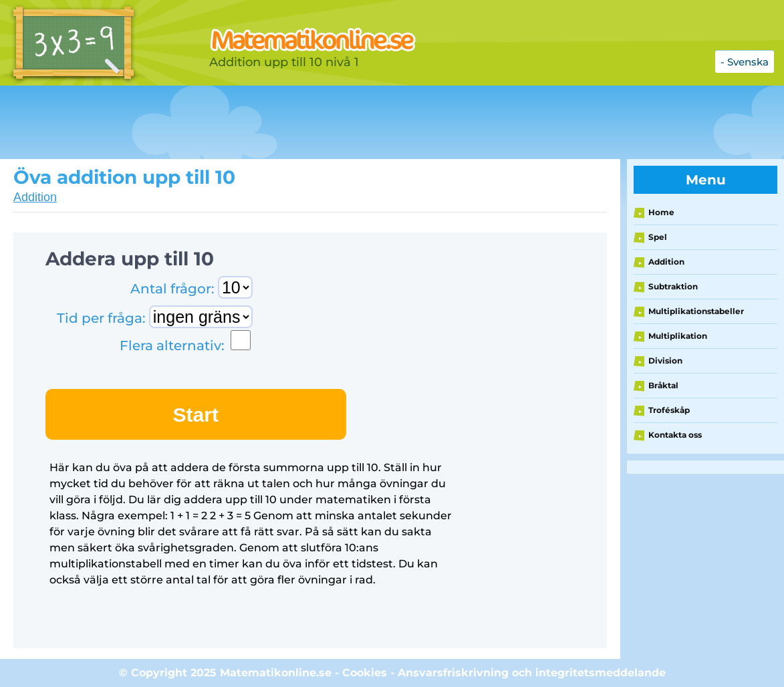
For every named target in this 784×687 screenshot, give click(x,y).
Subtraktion (673, 286)
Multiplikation (678, 336)
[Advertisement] (334, 122)
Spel (658, 237)
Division (665, 361)
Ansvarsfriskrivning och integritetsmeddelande (532, 673)
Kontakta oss (675, 435)
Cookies (365, 673)
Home (661, 212)
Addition (35, 197)
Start (196, 415)
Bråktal (663, 385)
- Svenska (745, 62)
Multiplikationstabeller (696, 311)
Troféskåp (669, 410)
